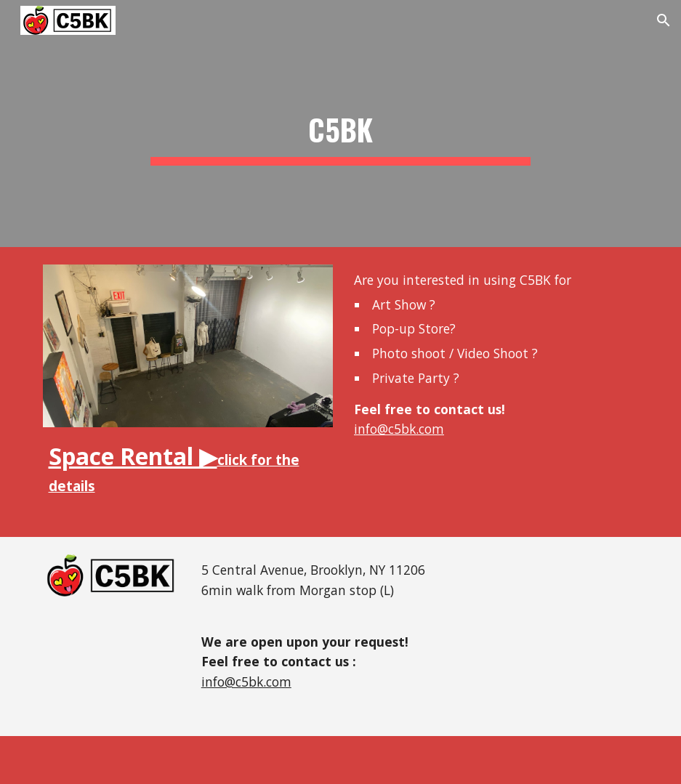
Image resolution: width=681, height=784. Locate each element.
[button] (664, 20)
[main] (341, 124)
